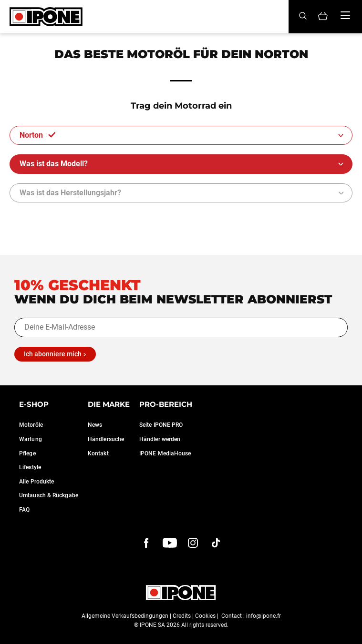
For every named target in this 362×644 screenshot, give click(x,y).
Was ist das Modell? (55, 164)
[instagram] (193, 543)
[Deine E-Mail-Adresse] (181, 327)
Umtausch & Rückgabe (49, 495)
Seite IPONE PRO (161, 425)
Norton (38, 135)
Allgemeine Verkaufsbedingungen (125, 616)
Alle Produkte (36, 482)
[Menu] (345, 15)
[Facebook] (146, 543)
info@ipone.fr (264, 616)
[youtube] (170, 543)
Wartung (31, 439)
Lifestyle (30, 467)
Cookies (205, 616)
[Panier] (323, 17)
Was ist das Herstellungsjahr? (70, 193)
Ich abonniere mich (53, 354)
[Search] (303, 16)
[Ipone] (46, 17)
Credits (182, 616)
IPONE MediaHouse (165, 453)
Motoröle (31, 425)
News (95, 425)
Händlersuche (106, 439)
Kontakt (98, 453)
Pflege (27, 453)
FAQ (24, 510)
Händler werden (160, 439)
